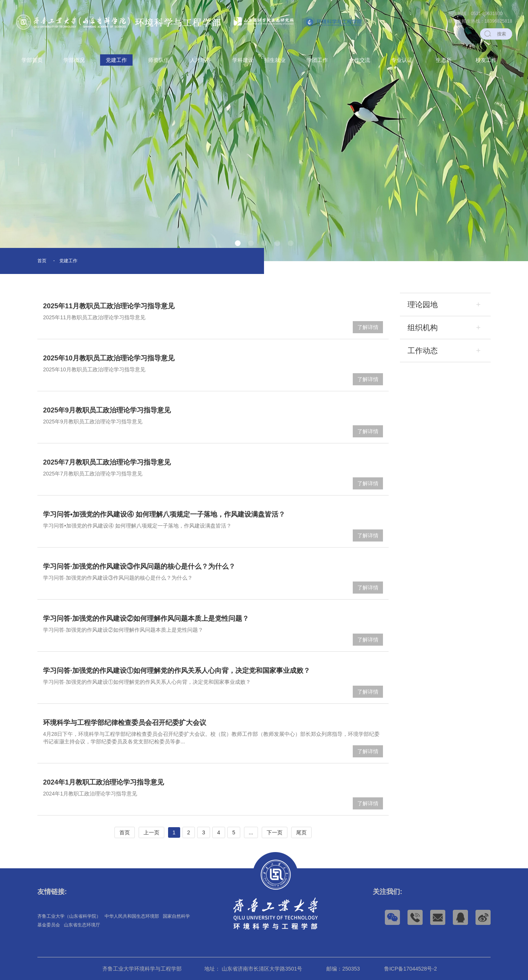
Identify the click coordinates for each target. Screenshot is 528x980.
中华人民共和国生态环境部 (132, 916)
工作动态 (423, 351)
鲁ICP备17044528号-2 (411, 969)
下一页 (275, 832)
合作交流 (360, 60)
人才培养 (201, 60)
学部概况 (74, 60)
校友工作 (486, 60)
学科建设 (243, 60)
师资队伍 (159, 60)
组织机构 (423, 328)
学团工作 (317, 60)
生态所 (444, 60)
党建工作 (116, 60)
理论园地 (423, 305)
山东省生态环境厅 (82, 925)
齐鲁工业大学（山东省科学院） (69, 916)
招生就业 (275, 60)
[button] (238, 243)
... (251, 832)
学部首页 (32, 60)
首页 (42, 261)
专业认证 (402, 60)
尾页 (301, 832)
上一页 (151, 832)
